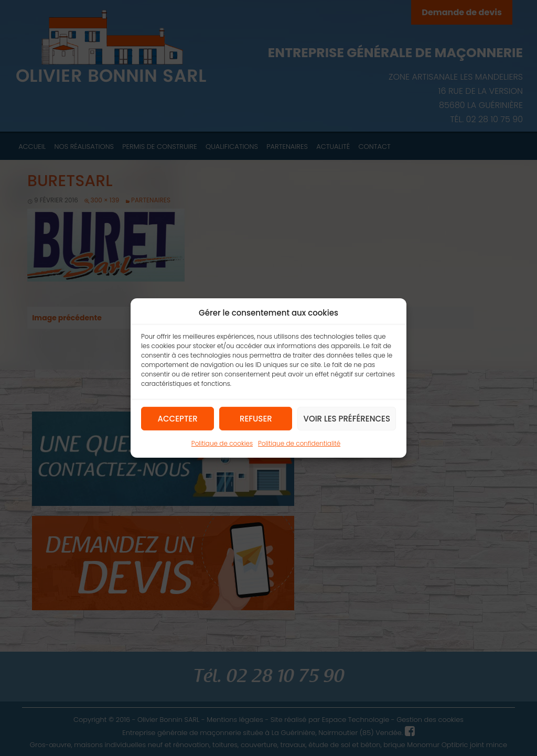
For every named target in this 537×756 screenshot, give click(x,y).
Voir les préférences (347, 418)
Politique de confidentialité (299, 443)
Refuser (256, 418)
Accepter (178, 418)
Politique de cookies (222, 443)
